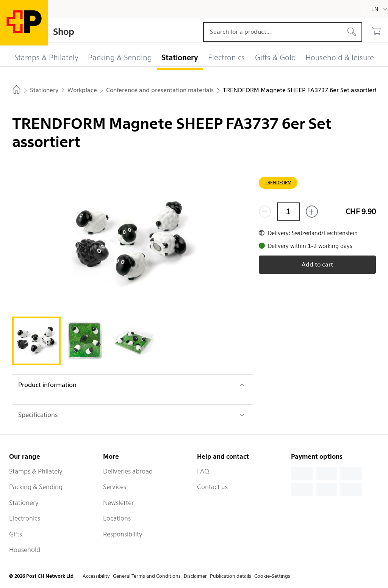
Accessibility (96, 576)
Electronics (25, 518)
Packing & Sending (36, 487)
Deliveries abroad (128, 471)
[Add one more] (312, 212)
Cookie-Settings (272, 576)
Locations (117, 518)
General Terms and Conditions (147, 576)
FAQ (203, 471)
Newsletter (118, 503)
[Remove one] (265, 212)
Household (25, 550)
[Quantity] (288, 212)
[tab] (36, 341)
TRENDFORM (278, 183)
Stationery (24, 503)
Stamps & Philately (36, 471)
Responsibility (123, 534)
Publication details (231, 576)
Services (115, 487)
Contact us (212, 487)
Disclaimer (195, 576)
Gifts (16, 534)
